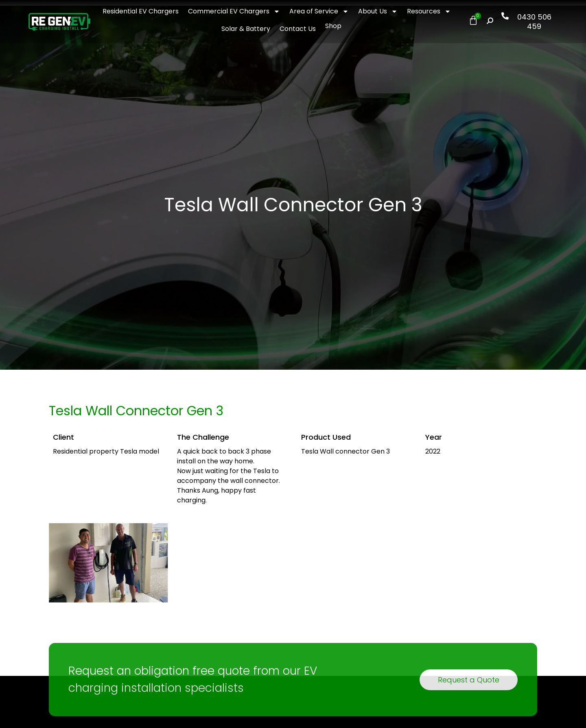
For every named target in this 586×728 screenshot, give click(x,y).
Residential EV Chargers (141, 11)
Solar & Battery (246, 29)
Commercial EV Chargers (234, 11)
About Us (378, 11)
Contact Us (298, 29)
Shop (333, 26)
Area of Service (319, 11)
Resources (429, 11)
